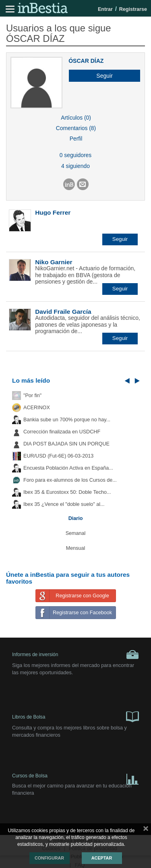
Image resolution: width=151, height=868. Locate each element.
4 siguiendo (75, 166)
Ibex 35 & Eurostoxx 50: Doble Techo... (67, 492)
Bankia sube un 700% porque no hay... (67, 420)
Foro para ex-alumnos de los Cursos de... (70, 480)
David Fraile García (63, 312)
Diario (76, 518)
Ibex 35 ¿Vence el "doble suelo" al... (64, 504)
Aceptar (102, 858)
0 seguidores (75, 155)
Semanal (76, 533)
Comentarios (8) (76, 128)
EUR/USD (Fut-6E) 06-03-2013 (58, 456)
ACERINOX (37, 408)
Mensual (76, 548)
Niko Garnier (54, 262)
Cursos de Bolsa (75, 778)
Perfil (76, 139)
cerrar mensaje (146, 830)
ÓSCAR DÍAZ (86, 61)
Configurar (49, 858)
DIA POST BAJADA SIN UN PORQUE (66, 444)
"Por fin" (32, 396)
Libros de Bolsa (75, 716)
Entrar (105, 9)
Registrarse (133, 9)
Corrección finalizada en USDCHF (62, 432)
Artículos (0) (76, 118)
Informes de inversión (75, 655)
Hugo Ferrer (53, 212)
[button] (101, 76)
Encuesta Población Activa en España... (68, 468)
